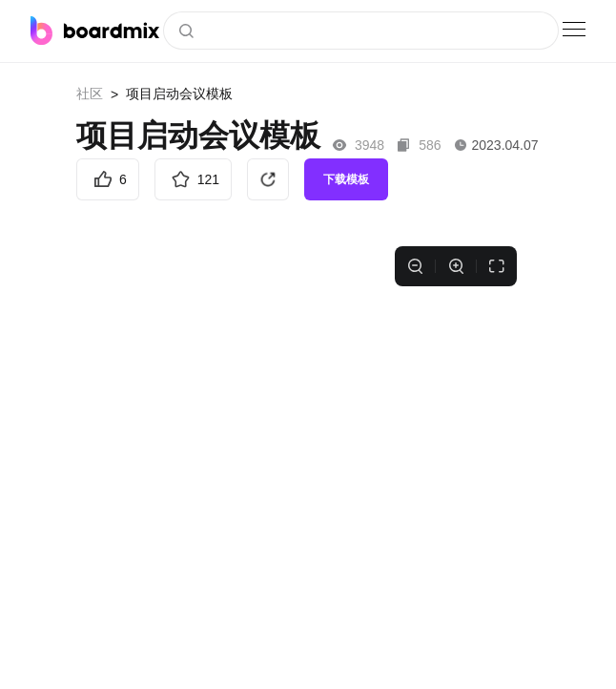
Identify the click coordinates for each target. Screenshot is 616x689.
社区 (90, 94)
